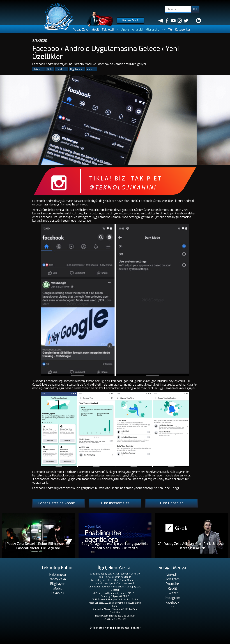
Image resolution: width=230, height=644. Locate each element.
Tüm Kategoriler (179, 30)
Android (137, 30)
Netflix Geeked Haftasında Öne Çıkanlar (115, 616)
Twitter (172, 593)
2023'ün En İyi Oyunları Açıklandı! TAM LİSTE (115, 593)
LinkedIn (172, 574)
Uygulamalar (77, 69)
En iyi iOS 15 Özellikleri (115, 619)
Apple (125, 30)
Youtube (172, 584)
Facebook (61, 69)
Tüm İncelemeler (115, 503)
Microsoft (152, 30)
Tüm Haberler (171, 503)
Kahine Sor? (130, 20)
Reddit (172, 589)
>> (164, 30)
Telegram (172, 579)
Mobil (95, 30)
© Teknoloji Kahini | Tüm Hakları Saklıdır (115, 628)
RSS (172, 607)
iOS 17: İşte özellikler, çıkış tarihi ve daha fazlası (115, 600)
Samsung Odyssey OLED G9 (115, 596)
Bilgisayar (57, 584)
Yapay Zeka (81, 30)
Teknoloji (108, 30)
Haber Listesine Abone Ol (59, 503)
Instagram (172, 598)
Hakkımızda (57, 574)
